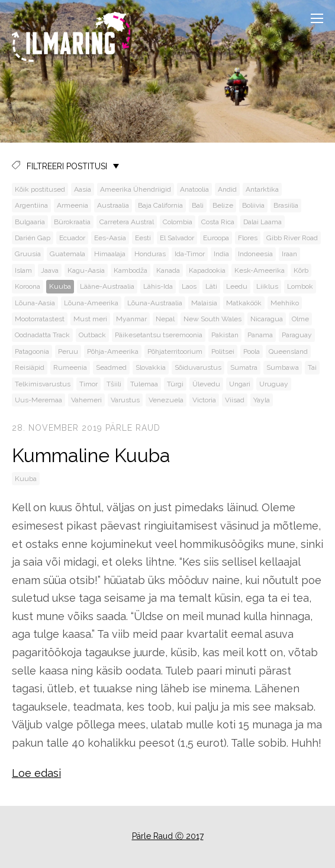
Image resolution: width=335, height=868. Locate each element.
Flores (248, 238)
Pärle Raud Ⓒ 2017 (168, 836)
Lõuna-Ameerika (91, 303)
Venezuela (166, 400)
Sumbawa (283, 367)
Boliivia (253, 205)
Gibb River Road (292, 238)
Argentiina (31, 205)
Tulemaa (144, 384)
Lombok (300, 286)
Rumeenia (70, 367)
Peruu (68, 351)
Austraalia (113, 205)
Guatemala (67, 254)
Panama (260, 335)
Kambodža (131, 270)
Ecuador (72, 238)
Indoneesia (255, 254)
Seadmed (111, 367)
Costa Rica (218, 222)
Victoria (204, 400)
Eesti (143, 238)
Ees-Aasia (110, 238)
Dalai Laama (262, 222)
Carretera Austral (127, 222)
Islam (23, 270)
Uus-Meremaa (38, 400)
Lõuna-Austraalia (155, 303)
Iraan (289, 254)
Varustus (125, 400)
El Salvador (177, 238)
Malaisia (204, 303)
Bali (198, 205)
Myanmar (131, 319)
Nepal (165, 319)
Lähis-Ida (158, 286)
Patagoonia (32, 351)
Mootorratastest (40, 319)
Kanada (168, 270)
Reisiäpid (30, 367)
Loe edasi (36, 773)
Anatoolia (194, 189)
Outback (92, 335)
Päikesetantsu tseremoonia (159, 335)
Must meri (90, 319)
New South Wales (212, 319)
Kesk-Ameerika (260, 270)
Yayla (262, 400)
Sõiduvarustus (198, 367)
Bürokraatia (72, 222)
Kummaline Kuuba (91, 455)
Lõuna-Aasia (35, 303)
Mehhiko (285, 303)
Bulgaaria (30, 222)
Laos (189, 286)
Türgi (175, 384)
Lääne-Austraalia (107, 286)
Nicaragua (267, 319)
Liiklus (267, 286)
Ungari (240, 384)
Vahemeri (86, 400)
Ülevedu (206, 384)
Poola (252, 351)
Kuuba (60, 286)
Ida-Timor (190, 254)
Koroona (28, 286)
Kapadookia (207, 270)
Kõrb (301, 270)
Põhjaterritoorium (175, 351)
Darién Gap (33, 238)
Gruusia (28, 254)
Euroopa (216, 238)
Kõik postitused (40, 189)
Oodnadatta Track (42, 335)
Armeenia (73, 205)
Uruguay (274, 384)
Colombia (178, 222)
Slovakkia (151, 367)
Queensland (288, 351)
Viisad (235, 400)
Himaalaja (110, 254)
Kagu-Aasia (86, 270)
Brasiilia (286, 205)
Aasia (83, 189)
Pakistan (225, 335)
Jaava (50, 270)
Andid (227, 189)
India (221, 254)
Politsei (223, 351)
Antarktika (262, 189)
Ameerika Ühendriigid (136, 189)
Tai (312, 367)
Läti (211, 286)
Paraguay (297, 335)
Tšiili (114, 384)
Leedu (237, 286)
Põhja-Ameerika (113, 351)
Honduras (150, 254)
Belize (223, 205)
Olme (300, 319)
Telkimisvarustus (43, 384)
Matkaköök (244, 303)
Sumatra (244, 367)
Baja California (160, 205)
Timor (88, 384)
